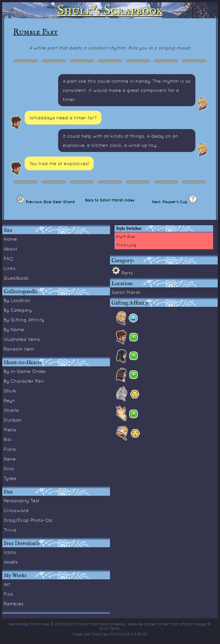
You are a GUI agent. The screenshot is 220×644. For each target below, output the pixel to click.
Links (10, 268)
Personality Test (22, 501)
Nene (10, 459)
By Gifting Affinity (24, 320)
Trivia (10, 530)
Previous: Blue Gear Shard (50, 202)
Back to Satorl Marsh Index (110, 200)
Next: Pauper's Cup (170, 202)
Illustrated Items (22, 339)
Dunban (13, 420)
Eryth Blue (125, 236)
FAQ (8, 258)
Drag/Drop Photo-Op (28, 520)
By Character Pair (24, 381)
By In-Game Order (25, 371)
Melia (10, 430)
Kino (9, 469)
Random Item (19, 349)
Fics (8, 594)
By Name (14, 329)
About (10, 249)
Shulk (10, 391)
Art (7, 584)
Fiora (10, 449)
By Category (18, 310)
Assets (11, 562)
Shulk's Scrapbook (110, 10)
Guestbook (16, 278)
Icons (10, 552)
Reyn (9, 400)
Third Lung (126, 245)
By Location (17, 300)
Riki (8, 439)
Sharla (11, 410)
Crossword (16, 510)
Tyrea (10, 478)
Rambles (14, 604)
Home (10, 239)
